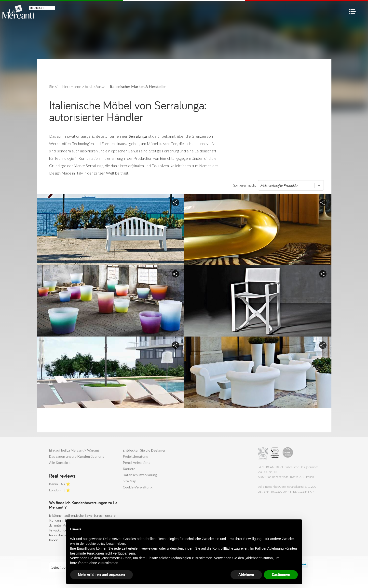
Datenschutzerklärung (140, 475)
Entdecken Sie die (144, 450)
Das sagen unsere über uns (77, 456)
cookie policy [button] (95, 544)
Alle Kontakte (60, 463)
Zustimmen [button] (281, 574)
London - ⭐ (60, 490)
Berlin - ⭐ (60, 484)
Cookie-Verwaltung (138, 487)
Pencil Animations (136, 463)
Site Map (129, 481)
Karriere (129, 469)
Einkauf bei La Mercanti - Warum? (74, 450)
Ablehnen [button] (246, 574)
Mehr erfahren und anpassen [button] (102, 574)
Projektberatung (136, 456)
